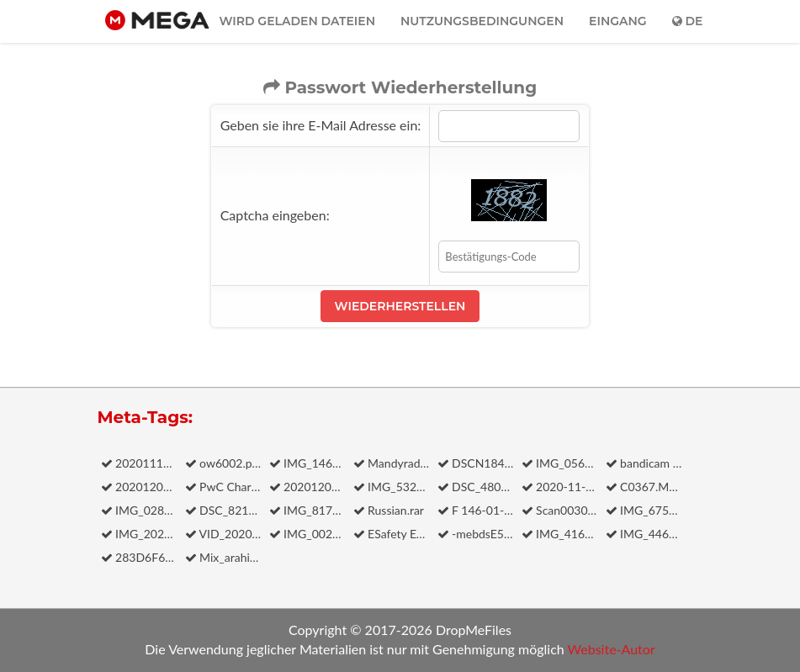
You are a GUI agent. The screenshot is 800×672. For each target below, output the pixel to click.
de (688, 21)
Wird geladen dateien (297, 21)
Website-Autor (612, 649)
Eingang (618, 21)
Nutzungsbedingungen (482, 21)
